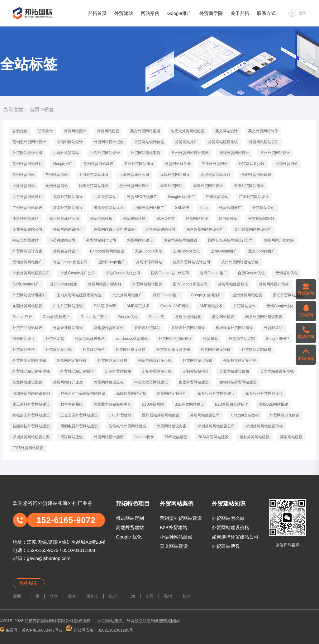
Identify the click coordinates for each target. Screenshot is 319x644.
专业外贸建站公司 (27, 229)
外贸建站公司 (264, 208)
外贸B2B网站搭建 (274, 404)
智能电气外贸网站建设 (127, 426)
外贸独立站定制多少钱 (31, 371)
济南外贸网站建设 (68, 208)
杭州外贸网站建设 (94, 186)
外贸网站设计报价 (109, 142)
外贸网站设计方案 (27, 251)
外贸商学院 (211, 13)
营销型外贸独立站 (109, 328)
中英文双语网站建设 (151, 382)
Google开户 (22, 317)
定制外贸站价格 (118, 371)
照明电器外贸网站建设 (79, 426)
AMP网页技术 (138, 306)
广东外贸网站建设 (68, 306)
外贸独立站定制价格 (240, 360)
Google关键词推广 (206, 295)
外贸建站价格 (134, 219)
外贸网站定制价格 (256, 350)
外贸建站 (124, 13)
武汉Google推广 (167, 295)
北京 (72, 596)
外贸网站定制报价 (72, 360)
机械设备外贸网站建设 (234, 328)
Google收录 (144, 437)
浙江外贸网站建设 (288, 295)
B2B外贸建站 (174, 527)
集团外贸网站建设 (194, 382)
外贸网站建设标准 (233, 284)
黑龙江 (92, 596)
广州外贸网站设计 (254, 197)
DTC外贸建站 (120, 415)
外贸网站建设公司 (205, 415)
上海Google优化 (186, 251)
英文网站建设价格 (234, 371)
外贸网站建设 (108, 131)
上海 (131, 596)
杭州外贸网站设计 (134, 186)
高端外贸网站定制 (131, 393)
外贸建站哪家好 (261, 219)
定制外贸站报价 (196, 371)
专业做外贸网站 (215, 164)
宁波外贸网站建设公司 (31, 273)
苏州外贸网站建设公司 (253, 229)
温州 (168, 596)
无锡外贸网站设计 (234, 153)
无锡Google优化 (148, 251)
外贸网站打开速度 (68, 382)
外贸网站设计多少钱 (155, 360)
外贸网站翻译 (197, 219)
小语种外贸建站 (26, 219)
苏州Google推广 (26, 284)
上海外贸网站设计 (105, 153)
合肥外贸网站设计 (216, 175)
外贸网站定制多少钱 (29, 360)
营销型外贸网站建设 (181, 240)
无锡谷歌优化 (287, 273)
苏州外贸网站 (24, 175)
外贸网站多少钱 (251, 164)
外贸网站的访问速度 (175, 339)
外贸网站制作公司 (101, 240)
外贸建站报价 (94, 350)
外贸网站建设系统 (223, 142)
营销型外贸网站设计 (29, 142)
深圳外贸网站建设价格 (264, 426)
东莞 (150, 596)
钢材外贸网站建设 (255, 437)
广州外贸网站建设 (27, 208)
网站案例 (150, 13)
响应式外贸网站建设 (188, 131)
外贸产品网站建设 (27, 328)
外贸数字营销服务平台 (112, 404)
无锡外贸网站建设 (175, 175)
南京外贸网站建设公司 (205, 229)
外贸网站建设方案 (172, 426)
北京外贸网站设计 (27, 197)
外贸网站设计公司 (27, 153)
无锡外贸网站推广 (27, 262)
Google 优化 (129, 537)
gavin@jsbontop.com (49, 558)
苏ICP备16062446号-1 (42, 630)
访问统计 (45, 131)
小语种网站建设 (176, 537)
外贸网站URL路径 (284, 415)
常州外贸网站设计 (275, 153)
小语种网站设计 (70, 142)
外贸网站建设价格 (90, 339)
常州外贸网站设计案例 (190, 153)
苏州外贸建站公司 (64, 219)
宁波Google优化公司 (123, 273)
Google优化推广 (181, 197)
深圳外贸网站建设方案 (31, 437)
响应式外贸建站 (26, 240)
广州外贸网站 (217, 197)
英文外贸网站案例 (145, 131)
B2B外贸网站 (153, 404)
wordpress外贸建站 (132, 339)
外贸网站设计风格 (274, 284)
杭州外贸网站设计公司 (192, 262)
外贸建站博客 (226, 546)
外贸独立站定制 (242, 339)
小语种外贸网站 (66, 153)
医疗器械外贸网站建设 (161, 415)
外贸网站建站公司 (264, 142)
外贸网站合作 (245, 306)
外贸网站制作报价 (147, 284)
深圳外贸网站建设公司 (216, 426)
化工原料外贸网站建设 (31, 404)
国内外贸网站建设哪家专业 (79, 295)
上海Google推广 (224, 251)
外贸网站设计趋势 (109, 437)
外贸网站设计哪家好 (105, 284)
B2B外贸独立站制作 (232, 404)
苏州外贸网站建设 (98, 164)
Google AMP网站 (175, 306)
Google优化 (128, 317)
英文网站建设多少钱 (277, 371)
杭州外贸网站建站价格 (240, 262)
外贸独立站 (273, 328)
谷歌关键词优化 (188, 317)
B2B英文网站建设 (190, 404)
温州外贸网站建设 (247, 295)
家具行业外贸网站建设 (216, 393)
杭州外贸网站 (57, 186)
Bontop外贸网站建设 (107, 251)
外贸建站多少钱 (59, 350)
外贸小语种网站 (149, 262)
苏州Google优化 (64, 284)
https (204, 208)
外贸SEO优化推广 (142, 197)
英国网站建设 (291, 437)
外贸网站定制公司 (172, 393)
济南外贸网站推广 (149, 208)
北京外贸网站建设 (68, 197)
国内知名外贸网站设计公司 (231, 240)
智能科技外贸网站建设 (31, 426)
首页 (35, 109)
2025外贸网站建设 (28, 448)
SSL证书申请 (105, 306)
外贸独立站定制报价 (77, 371)
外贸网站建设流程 (109, 382)
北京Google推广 (262, 251)
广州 (35, 596)
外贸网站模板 (101, 219)
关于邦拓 (240, 13)
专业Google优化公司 (70, 262)
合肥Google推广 (214, 273)
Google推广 (179, 13)
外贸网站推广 (186, 142)
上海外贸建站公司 (134, 175)
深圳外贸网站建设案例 (31, 393)
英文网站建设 (223, 317)
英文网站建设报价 (27, 382)
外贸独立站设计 (66, 251)
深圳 (17, 596)
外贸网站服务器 (178, 164)
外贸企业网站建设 (68, 328)
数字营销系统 (72, 404)
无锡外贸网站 (287, 164)
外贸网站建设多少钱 (173, 350)
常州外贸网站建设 (139, 164)
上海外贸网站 (24, 186)
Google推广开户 (94, 317)
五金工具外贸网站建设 (79, 415)
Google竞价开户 (56, 317)
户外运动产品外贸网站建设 (83, 393)
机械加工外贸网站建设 (31, 415)
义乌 (54, 596)
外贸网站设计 (75, 131)
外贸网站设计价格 (149, 142)
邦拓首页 (97, 13)
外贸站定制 (55, 339)
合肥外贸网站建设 (256, 175)
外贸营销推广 (230, 208)
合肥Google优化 (251, 273)
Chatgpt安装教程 (245, 415)
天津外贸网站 (171, 186)
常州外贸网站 (57, 175)
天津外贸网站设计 (208, 186)
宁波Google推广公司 (78, 273)
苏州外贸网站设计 (27, 164)
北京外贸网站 (105, 197)
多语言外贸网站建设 (188, 328)
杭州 (113, 596)
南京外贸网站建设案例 (264, 317)
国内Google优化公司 (190, 284)
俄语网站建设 (72, 437)
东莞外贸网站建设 (27, 306)
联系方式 (266, 13)
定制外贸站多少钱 (157, 371)
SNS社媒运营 (176, 437)
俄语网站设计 (24, 339)
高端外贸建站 (130, 527)
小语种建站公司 (62, 240)
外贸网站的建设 (140, 240)
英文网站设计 (226, 131)
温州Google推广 (112, 262)
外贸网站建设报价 (68, 229)
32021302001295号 (116, 630)
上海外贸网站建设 (94, 175)
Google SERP (277, 339)
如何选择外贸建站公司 (235, 537)
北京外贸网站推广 (127, 295)
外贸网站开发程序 (279, 240)
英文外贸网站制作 (263, 131)
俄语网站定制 (130, 518)
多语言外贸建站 (147, 328)
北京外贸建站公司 (160, 229)
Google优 (157, 317)
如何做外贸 (228, 219)
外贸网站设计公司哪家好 (114, 229)
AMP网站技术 (211, 306)
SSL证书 (182, 208)
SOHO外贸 (166, 219)
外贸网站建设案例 (145, 153)
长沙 (186, 596)
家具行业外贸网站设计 (264, 393)
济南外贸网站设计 (109, 208)
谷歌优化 (20, 131)
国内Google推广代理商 (170, 273)
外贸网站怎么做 (228, 518)
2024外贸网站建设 (214, 437)
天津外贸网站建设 (249, 186)
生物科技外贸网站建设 (238, 382)
